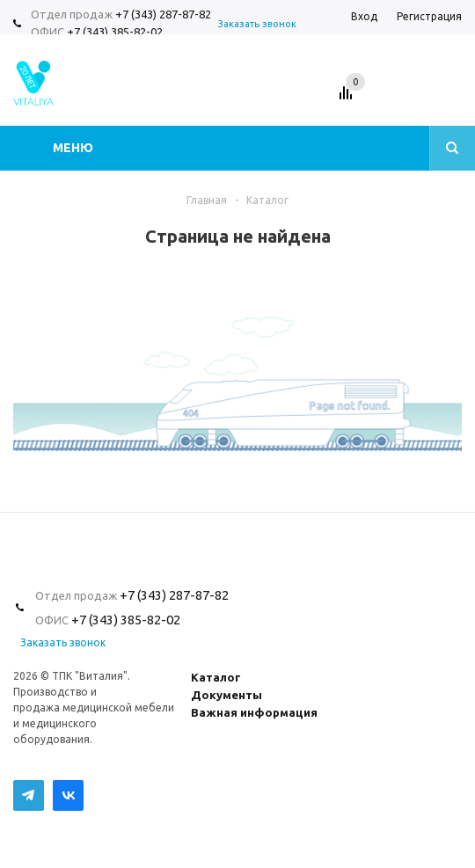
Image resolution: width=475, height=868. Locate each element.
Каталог (216, 677)
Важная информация (254, 712)
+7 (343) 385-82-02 (115, 32)
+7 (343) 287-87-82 (163, 14)
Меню (73, 148)
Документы (227, 695)
